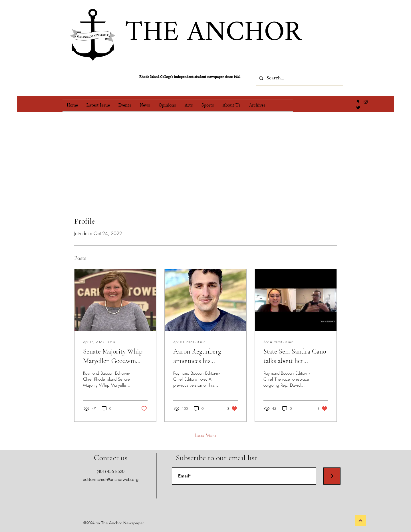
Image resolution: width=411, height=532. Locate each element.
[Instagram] (366, 102)
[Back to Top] (360, 521)
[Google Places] (358, 102)
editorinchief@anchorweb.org (111, 479)
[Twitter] (358, 108)
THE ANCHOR (213, 33)
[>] (332, 476)
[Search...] (299, 78)
